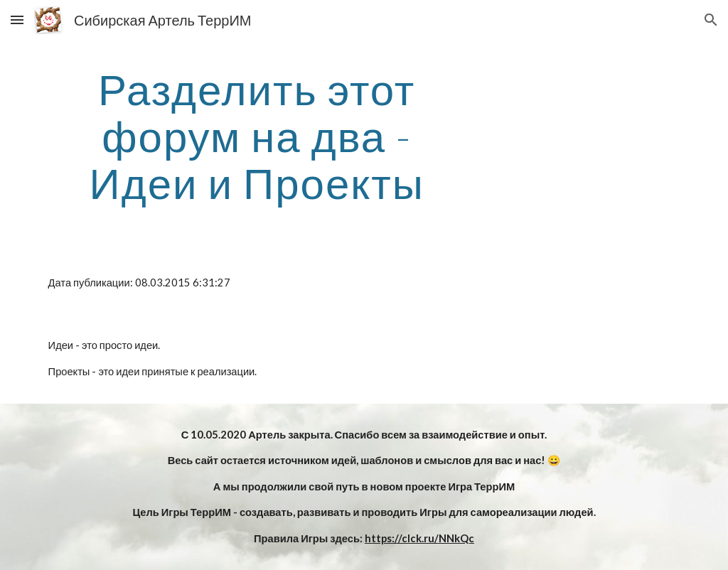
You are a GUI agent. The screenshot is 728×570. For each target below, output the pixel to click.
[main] (257, 136)
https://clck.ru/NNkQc (419, 538)
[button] (17, 20)
